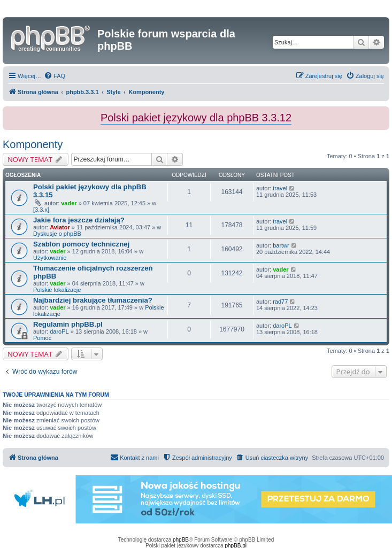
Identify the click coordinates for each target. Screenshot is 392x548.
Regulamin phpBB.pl (68, 324)
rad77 (280, 302)
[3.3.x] (41, 210)
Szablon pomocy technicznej (81, 244)
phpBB (181, 540)
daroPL (59, 331)
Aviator (60, 227)
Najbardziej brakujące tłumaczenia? (93, 300)
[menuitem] (55, 76)
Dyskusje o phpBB (57, 234)
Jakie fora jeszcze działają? (79, 220)
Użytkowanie (50, 258)
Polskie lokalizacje (57, 290)
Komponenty (33, 144)
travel (280, 188)
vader (69, 203)
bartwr (281, 245)
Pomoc (42, 338)
